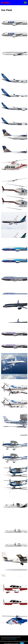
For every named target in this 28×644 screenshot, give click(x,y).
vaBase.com (14, 639)
